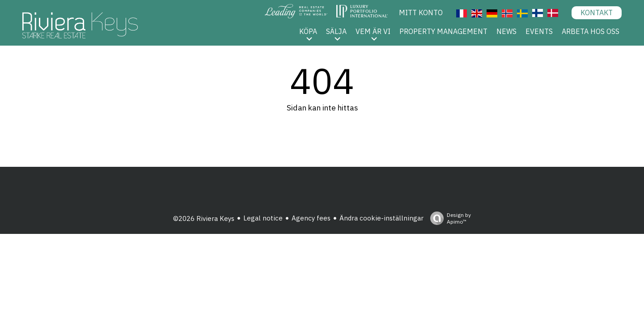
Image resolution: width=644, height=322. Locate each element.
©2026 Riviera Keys (204, 218)
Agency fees (311, 218)
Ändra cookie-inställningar (381, 218)
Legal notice (263, 218)
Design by (448, 218)
